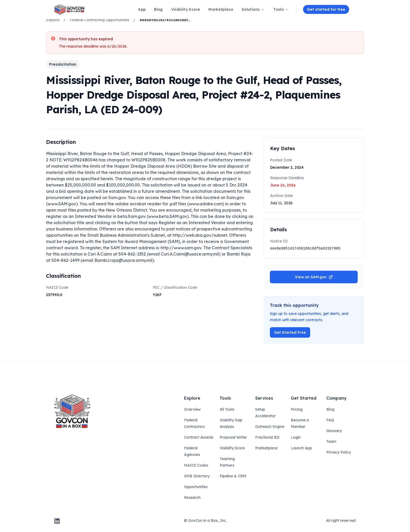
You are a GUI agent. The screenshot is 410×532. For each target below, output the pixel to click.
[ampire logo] (69, 9)
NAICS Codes (196, 465)
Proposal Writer (233, 437)
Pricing (297, 409)
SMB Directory (197, 476)
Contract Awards (199, 437)
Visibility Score (232, 448)
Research (192, 497)
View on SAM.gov (314, 277)
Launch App (301, 448)
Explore (53, 20)
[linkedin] (57, 521)
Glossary (334, 431)
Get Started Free (290, 332)
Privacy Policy (339, 452)
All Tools (227, 409)
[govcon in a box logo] (72, 411)
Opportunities (196, 487)
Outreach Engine (270, 427)
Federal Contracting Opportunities (99, 20)
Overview (192, 409)
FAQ (330, 420)
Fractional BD (267, 437)
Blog (330, 409)
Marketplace (266, 448)
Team (331, 442)
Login (296, 437)
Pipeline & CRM (233, 476)
